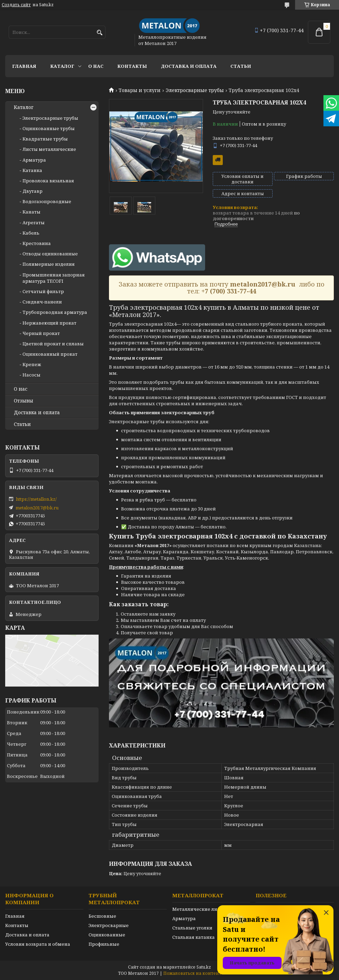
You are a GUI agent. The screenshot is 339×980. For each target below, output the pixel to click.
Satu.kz (204, 967)
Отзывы (24, 401)
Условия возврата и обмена (38, 944)
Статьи (241, 66)
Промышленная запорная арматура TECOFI (54, 278)
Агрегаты (34, 223)
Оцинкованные (107, 935)
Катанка (32, 170)
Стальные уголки (192, 928)
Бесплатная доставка (218, 160)
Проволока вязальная (48, 181)
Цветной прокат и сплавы (53, 344)
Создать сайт (16, 5)
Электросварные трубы (195, 90)
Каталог (62, 66)
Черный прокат (41, 333)
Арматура (34, 160)
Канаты (31, 212)
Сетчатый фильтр (43, 291)
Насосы (31, 375)
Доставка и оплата (189, 66)
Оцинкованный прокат (50, 354)
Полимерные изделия (49, 264)
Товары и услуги (140, 90)
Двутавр (33, 191)
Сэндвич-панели (42, 302)
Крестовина (37, 243)
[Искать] (99, 33)
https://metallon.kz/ (36, 499)
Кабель (31, 233)
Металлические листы (199, 909)
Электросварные (109, 925)
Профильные (104, 944)
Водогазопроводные (47, 201)
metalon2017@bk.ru (37, 508)
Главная (24, 66)
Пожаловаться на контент (192, 973)
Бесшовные (102, 916)
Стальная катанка (194, 937)
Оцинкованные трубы (49, 128)
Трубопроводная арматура (55, 312)
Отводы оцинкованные (50, 254)
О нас (96, 66)
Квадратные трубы (45, 139)
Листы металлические (49, 149)
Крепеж (32, 364)
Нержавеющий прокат (49, 323)
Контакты (132, 66)
